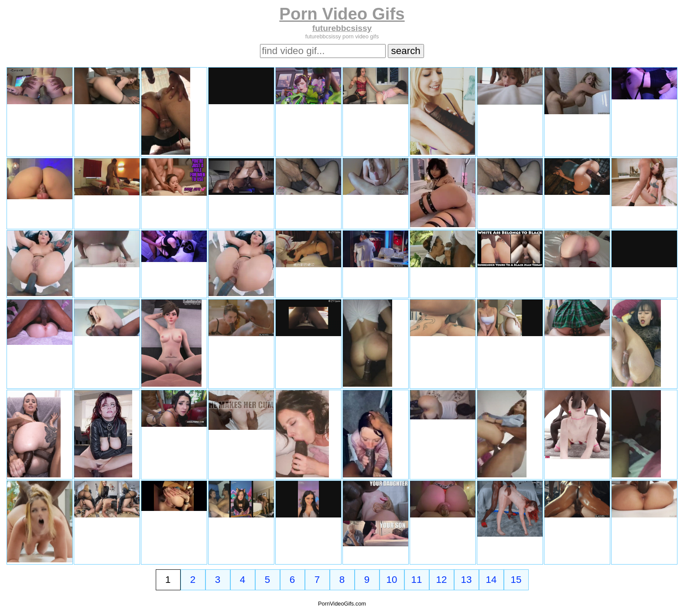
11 (417, 580)
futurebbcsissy (342, 28)
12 (442, 580)
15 (516, 580)
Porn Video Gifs (342, 14)
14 (491, 580)
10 (392, 580)
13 (467, 580)
